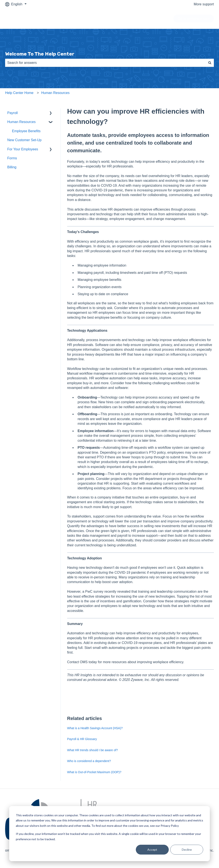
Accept (152, 850)
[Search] (210, 63)
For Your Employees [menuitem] (23, 149)
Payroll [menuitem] (13, 113)
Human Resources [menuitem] (21, 122)
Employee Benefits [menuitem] (26, 131)
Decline (187, 850)
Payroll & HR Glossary (82, 739)
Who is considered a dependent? (89, 761)
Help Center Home (19, 93)
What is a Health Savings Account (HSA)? (95, 728)
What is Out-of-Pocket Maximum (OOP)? (94, 772)
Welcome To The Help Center (40, 54)
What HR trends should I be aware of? (92, 750)
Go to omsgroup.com (194, 18)
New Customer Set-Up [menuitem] (24, 140)
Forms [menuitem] (12, 158)
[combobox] (105, 63)
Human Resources (55, 93)
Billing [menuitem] (12, 167)
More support (204, 4)
